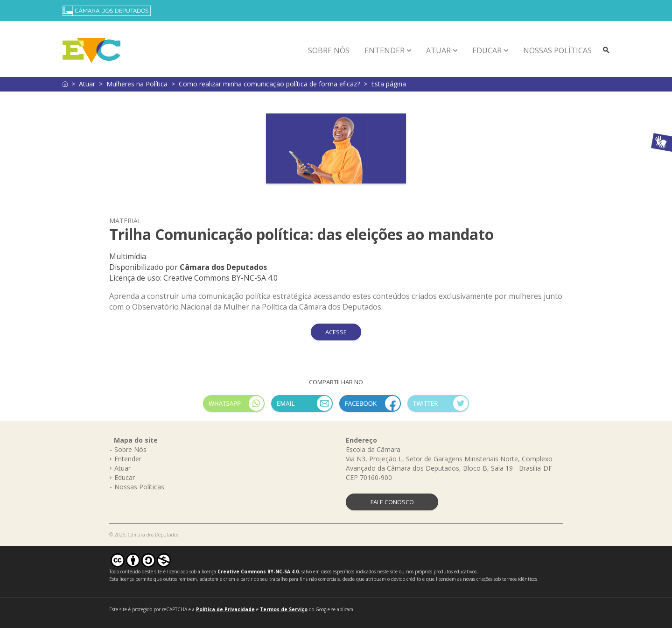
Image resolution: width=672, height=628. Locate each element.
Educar (487, 50)
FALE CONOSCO (392, 502)
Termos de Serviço (284, 609)
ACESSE (336, 332)
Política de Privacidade (225, 609)
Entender (385, 50)
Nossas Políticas (557, 50)
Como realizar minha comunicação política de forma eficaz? (269, 84)
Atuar (438, 50)
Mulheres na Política (137, 84)
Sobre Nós (329, 50)
